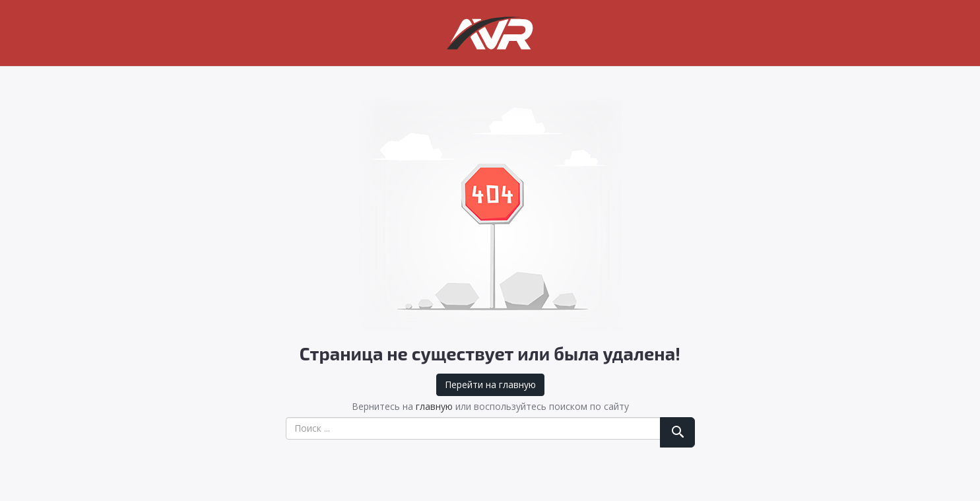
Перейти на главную (490, 384)
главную (434, 406)
